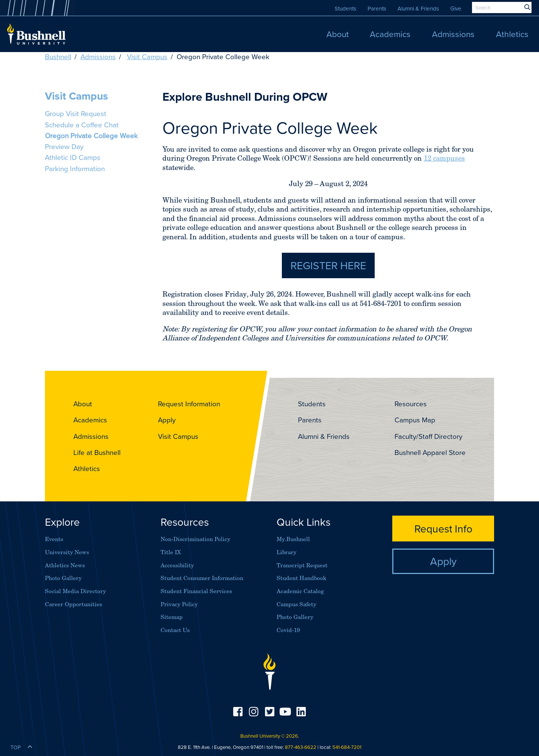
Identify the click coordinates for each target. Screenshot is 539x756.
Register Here (328, 265)
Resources (411, 404)
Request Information (189, 404)
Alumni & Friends (418, 8)
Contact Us (175, 630)
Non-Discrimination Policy (195, 539)
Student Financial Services (196, 591)
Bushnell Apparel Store (430, 452)
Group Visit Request (76, 113)
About (83, 404)
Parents (377, 8)
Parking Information (75, 168)
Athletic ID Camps (73, 157)
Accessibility (177, 565)
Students (345, 8)
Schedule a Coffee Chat (82, 125)
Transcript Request (302, 565)
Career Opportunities (74, 604)
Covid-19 (288, 630)
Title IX (171, 552)
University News (67, 552)
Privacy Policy (179, 604)
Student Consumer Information (202, 578)
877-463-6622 (301, 747)
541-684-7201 (347, 747)
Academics (90, 420)
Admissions (98, 57)
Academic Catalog (300, 591)
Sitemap (172, 617)
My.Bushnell (293, 539)
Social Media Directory (75, 591)
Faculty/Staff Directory (428, 436)
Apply (167, 420)
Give (456, 8)
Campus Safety (296, 604)
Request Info (443, 528)
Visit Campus (147, 57)
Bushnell (58, 57)
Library (287, 552)
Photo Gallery (63, 578)
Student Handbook (302, 578)
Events (54, 539)
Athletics (87, 468)
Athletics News (65, 565)
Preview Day (64, 146)
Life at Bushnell (97, 452)
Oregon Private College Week (91, 136)
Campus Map (415, 420)
